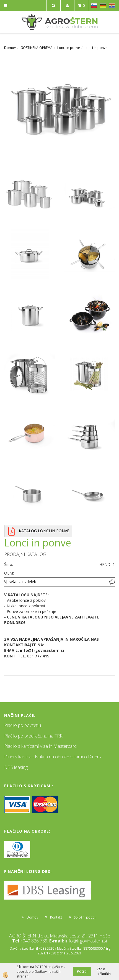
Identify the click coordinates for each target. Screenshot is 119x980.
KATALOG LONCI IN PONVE (44, 531)
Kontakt (56, 917)
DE (103, 6)
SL (94, 6)
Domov (10, 48)
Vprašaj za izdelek (20, 582)
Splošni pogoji (85, 917)
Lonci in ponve (69, 48)
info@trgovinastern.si (86, 941)
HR (112, 6)
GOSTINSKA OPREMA (37, 48)
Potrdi (82, 971)
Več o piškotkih (104, 971)
